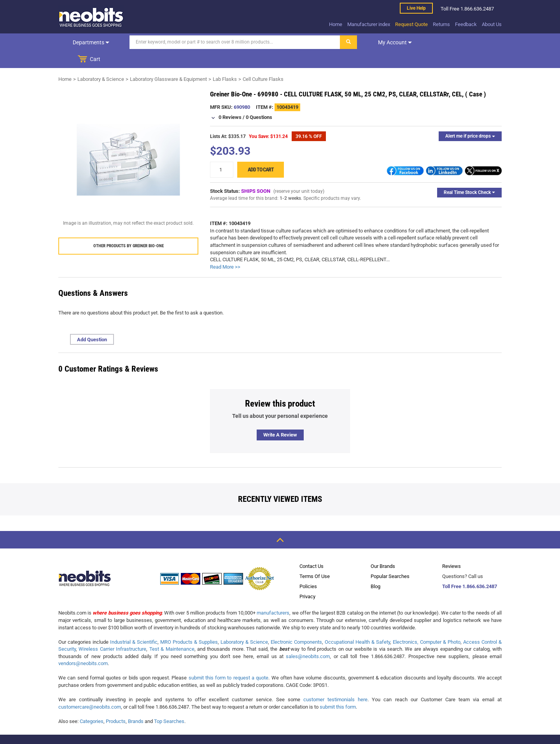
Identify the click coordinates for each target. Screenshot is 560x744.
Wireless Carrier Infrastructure (112, 632)
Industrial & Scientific (134, 625)
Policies (308, 569)
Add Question (92, 322)
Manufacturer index (369, 24)
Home (336, 24)
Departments (91, 42)
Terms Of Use (315, 559)
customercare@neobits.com (90, 690)
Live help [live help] (416, 8)
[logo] (91, 17)
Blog (375, 569)
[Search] (234, 42)
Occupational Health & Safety (357, 625)
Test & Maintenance (172, 632)
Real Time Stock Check (469, 175)
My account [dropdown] (394, 42)
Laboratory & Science (101, 62)
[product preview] (128, 143)
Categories (92, 704)
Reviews (451, 549)
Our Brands (383, 549)
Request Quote (411, 24)
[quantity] (222, 153)
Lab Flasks (225, 62)
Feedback (466, 24)
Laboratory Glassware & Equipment (168, 62)
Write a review (280, 418)
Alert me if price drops (470, 119)
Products (116, 704)
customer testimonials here (335, 682)
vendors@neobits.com (83, 646)
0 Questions (259, 100)
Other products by (129, 229)
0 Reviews (230, 100)
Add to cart (261, 152)
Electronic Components (296, 625)
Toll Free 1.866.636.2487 (470, 569)
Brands (136, 704)
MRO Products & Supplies (189, 625)
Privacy (307, 579)
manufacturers (273, 596)
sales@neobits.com (308, 639)
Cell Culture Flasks (263, 62)
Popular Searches (390, 559)
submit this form (338, 690)
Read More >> (225, 250)
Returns (441, 24)
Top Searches (169, 704)
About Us (492, 24)
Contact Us (311, 549)
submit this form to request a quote (229, 661)
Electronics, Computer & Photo (427, 625)
